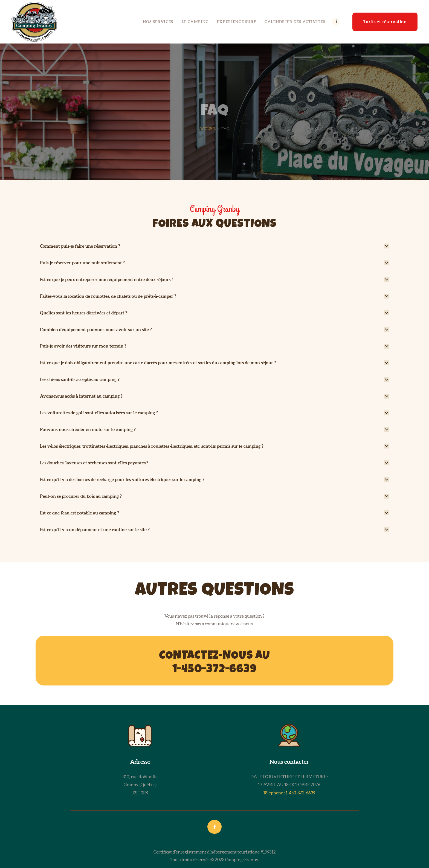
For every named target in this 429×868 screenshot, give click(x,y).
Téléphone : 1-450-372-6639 (289, 793)
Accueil (208, 129)
